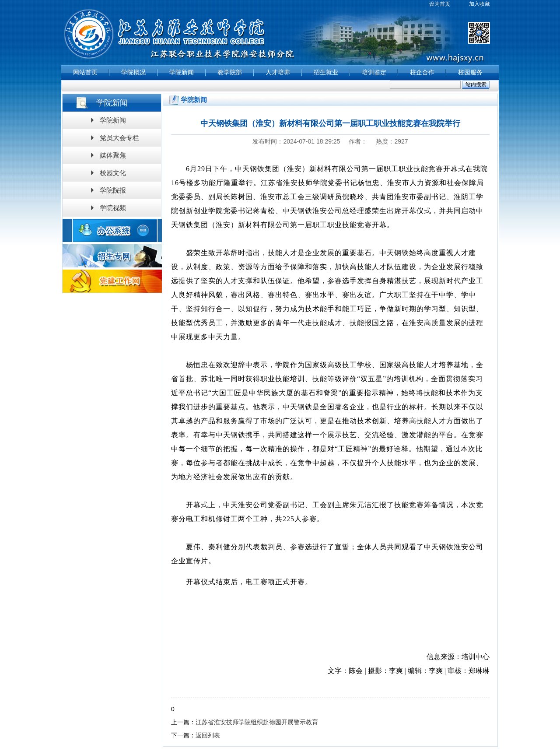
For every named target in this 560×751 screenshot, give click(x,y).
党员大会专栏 (119, 138)
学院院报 (113, 190)
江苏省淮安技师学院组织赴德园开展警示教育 (257, 722)
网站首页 (85, 72)
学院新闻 (182, 72)
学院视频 (113, 208)
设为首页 (440, 4)
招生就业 (326, 72)
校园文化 (113, 173)
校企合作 (422, 72)
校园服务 (470, 72)
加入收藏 (479, 4)
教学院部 (230, 72)
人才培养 (278, 72)
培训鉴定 (374, 72)
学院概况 (133, 72)
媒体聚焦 (113, 155)
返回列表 (208, 735)
